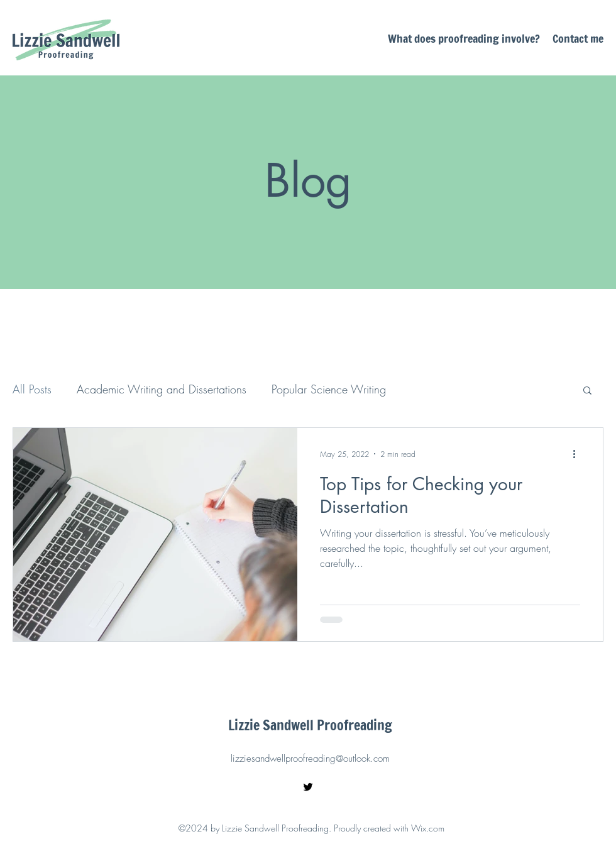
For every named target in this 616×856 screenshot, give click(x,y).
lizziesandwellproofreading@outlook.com (310, 759)
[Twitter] (308, 787)
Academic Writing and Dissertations (162, 389)
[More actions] (578, 454)
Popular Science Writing (329, 389)
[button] (587, 391)
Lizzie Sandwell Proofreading (310, 725)
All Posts (32, 389)
